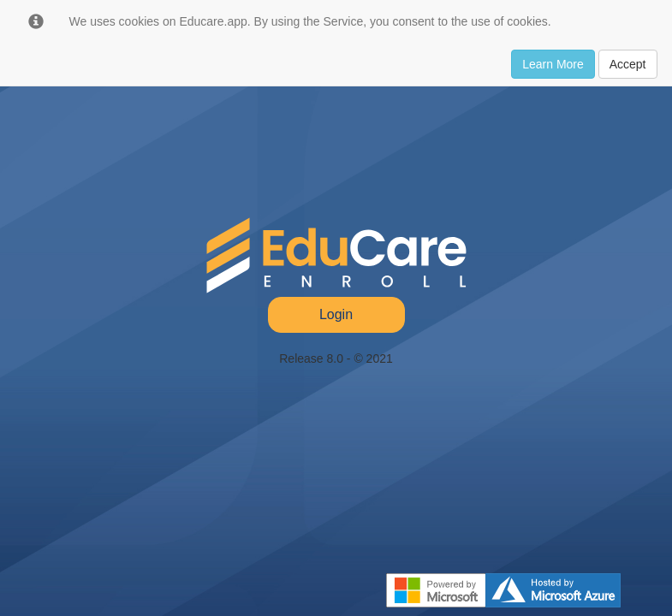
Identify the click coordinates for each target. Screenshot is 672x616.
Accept (628, 64)
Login (336, 314)
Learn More (553, 64)
